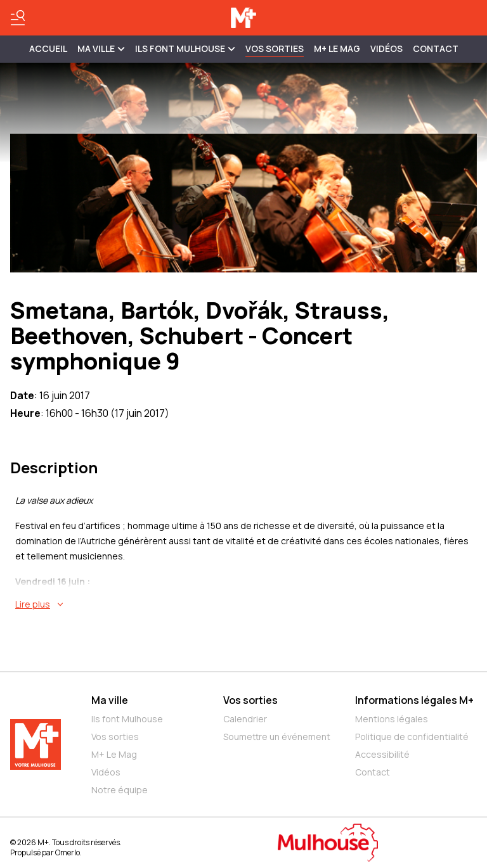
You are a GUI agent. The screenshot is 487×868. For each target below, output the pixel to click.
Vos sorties (275, 48)
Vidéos (386, 48)
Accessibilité (382, 754)
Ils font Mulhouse (127, 719)
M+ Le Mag (337, 48)
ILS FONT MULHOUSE (185, 48)
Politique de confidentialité (412, 737)
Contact (436, 48)
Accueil (48, 48)
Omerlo (68, 852)
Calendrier (245, 719)
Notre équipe (120, 790)
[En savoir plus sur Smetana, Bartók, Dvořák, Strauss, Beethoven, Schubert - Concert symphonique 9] (246, 604)
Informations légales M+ (414, 700)
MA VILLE (101, 48)
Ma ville (110, 700)
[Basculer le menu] (18, 18)
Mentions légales (392, 719)
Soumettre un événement (277, 737)
